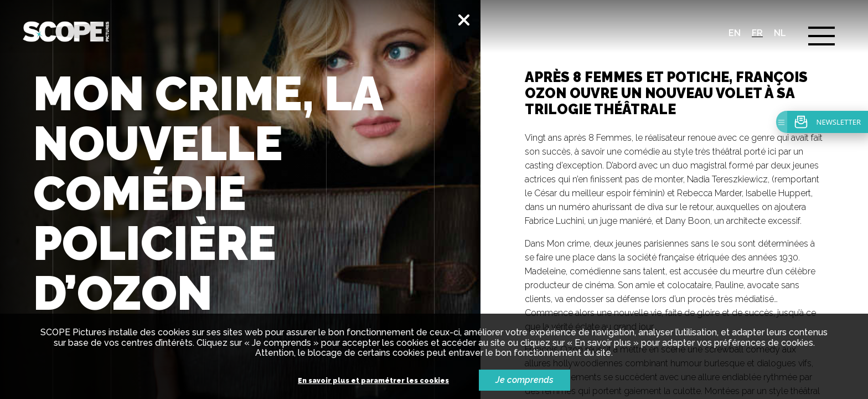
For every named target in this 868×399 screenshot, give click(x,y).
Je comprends (525, 380)
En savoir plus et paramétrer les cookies (373, 381)
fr (757, 33)
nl (780, 33)
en (735, 33)
